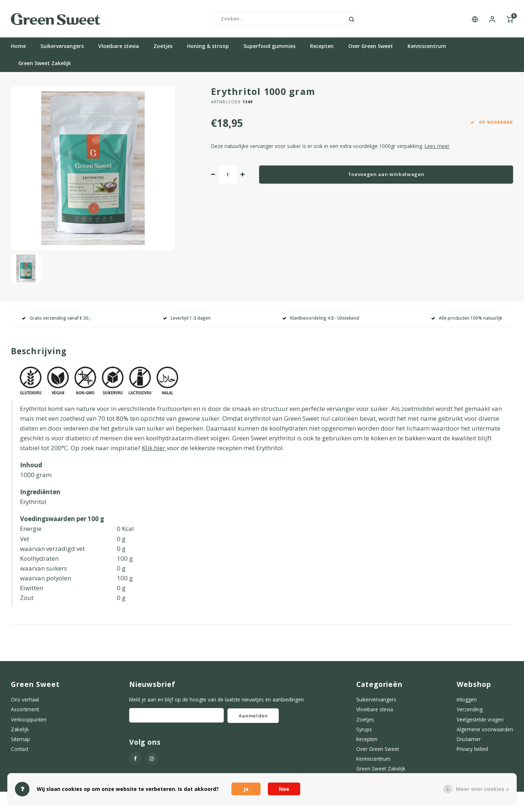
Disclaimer (469, 742)
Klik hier (154, 450)
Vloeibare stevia (119, 49)
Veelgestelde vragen (480, 722)
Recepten (322, 49)
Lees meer (437, 149)
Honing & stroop (208, 49)
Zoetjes (163, 49)
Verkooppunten (29, 722)
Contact (20, 751)
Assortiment (25, 712)
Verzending (470, 712)
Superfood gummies (269, 49)
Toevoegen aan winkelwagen (386, 177)
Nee (284, 789)
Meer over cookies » (483, 789)
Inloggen (467, 702)
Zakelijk (20, 732)
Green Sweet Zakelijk (45, 66)
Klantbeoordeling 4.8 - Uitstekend (321, 321)
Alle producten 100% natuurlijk (467, 321)
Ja (246, 789)
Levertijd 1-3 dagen (187, 321)
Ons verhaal (25, 702)
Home (18, 49)
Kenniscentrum (427, 49)
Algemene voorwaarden (485, 732)
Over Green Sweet (371, 49)
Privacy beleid (472, 751)
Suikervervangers (62, 49)
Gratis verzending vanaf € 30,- (56, 321)
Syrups (364, 732)
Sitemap (20, 742)
